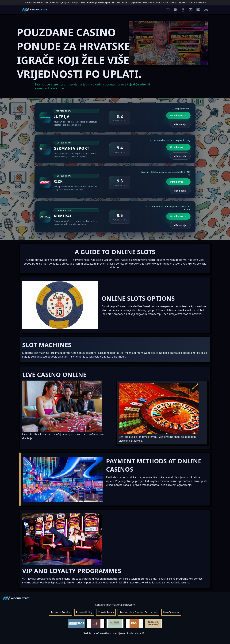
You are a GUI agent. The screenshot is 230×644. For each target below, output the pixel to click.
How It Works (171, 612)
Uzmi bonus (178, 115)
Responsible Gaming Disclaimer (138, 612)
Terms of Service (61, 612)
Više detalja (180, 124)
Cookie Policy (106, 612)
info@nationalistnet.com (120, 605)
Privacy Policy (84, 612)
